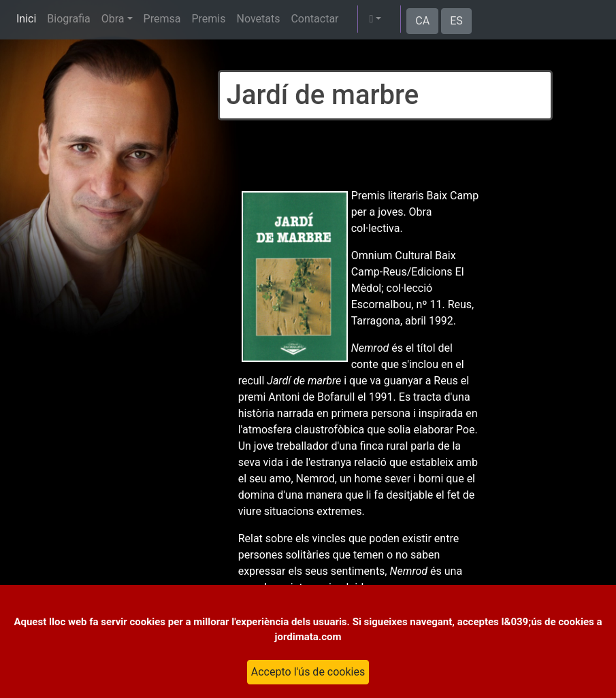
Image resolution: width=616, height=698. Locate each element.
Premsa (162, 19)
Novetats (258, 19)
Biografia (68, 19)
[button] (375, 19)
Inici (26, 19)
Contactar (314, 19)
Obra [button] (113, 19)
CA (422, 21)
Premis (208, 19)
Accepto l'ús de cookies (308, 672)
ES (456, 21)
